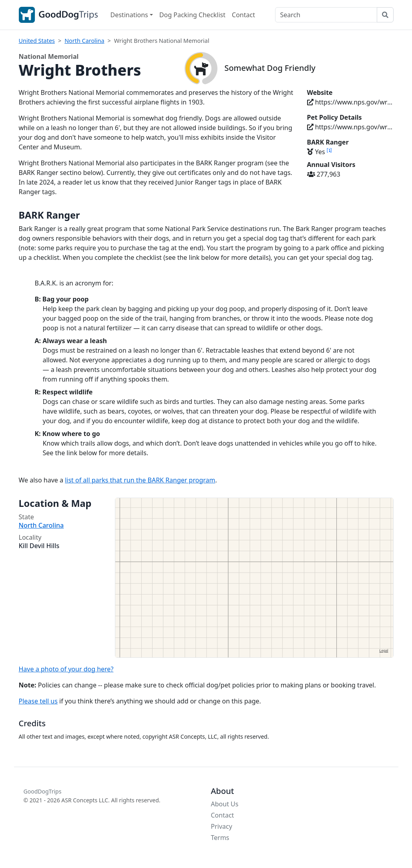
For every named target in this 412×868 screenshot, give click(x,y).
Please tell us (38, 701)
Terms (220, 838)
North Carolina (84, 41)
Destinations (129, 15)
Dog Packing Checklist (192, 15)
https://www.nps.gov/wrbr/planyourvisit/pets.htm (350, 127)
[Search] (326, 15)
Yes (320, 152)
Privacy (222, 826)
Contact (243, 15)
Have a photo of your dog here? (66, 669)
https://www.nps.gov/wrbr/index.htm (350, 102)
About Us (225, 804)
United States (37, 41)
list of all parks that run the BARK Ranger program (140, 480)
